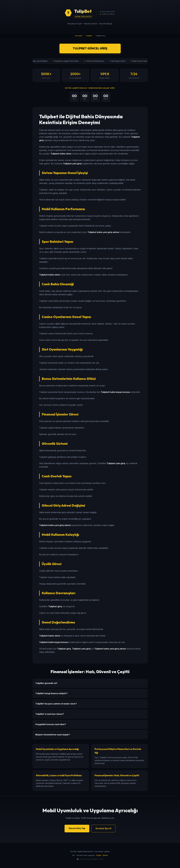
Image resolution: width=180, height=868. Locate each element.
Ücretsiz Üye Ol (103, 828)
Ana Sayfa (79, 36)
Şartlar (105, 855)
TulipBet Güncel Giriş (90, 48)
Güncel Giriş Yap (77, 828)
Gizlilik (99, 855)
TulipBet (89, 36)
